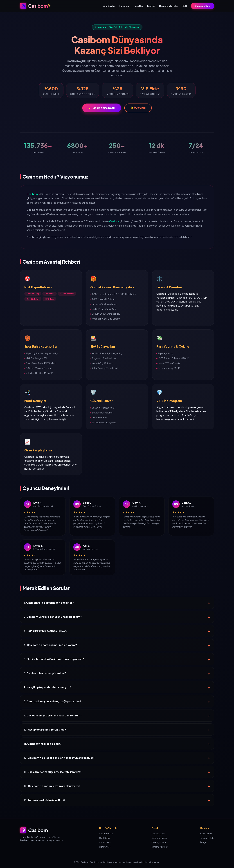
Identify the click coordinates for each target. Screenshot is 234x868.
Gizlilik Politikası (159, 838)
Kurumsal (124, 6)
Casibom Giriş (203, 6)
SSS (185, 6)
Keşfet (151, 6)
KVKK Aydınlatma (160, 842)
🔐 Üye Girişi (138, 108)
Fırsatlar (138, 6)
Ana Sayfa (109, 6)
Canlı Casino (105, 842)
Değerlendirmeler (169, 6)
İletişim (204, 842)
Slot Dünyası (105, 847)
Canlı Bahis (105, 838)
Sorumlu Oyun (158, 834)
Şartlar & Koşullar (159, 847)
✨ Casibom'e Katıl (102, 108)
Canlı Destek (206, 834)
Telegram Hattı (207, 838)
